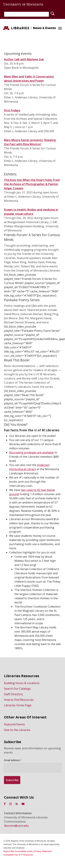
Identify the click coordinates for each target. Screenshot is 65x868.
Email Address (13, 760)
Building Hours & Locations (22, 683)
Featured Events (14, 724)
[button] (60, 28)
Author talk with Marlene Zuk (24, 59)
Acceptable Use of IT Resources (18, 855)
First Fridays (12, 110)
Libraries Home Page (18, 705)
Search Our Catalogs (17, 689)
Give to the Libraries (17, 730)
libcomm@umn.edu (16, 826)
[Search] (27, 14)
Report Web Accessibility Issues (18, 851)
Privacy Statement (43, 851)
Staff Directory (13, 694)
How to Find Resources (19, 700)
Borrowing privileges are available (31, 452)
